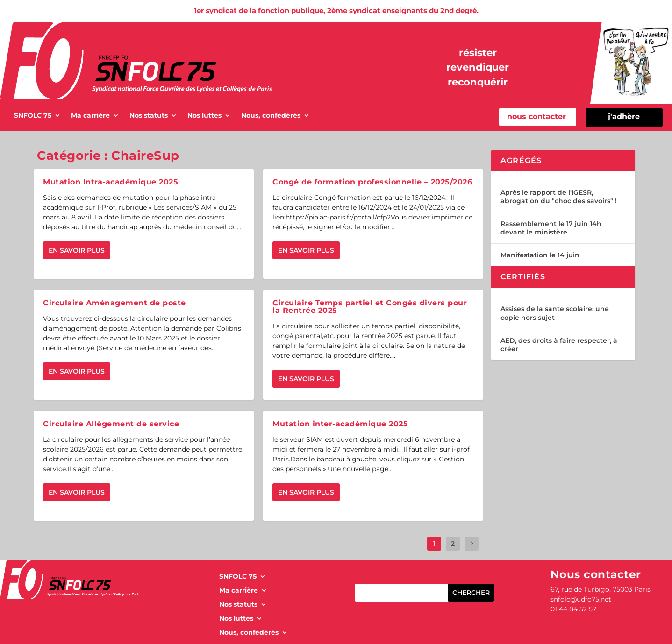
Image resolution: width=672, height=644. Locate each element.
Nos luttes (204, 116)
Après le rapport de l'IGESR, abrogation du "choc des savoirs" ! (559, 197)
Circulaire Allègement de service (111, 424)
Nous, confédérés (271, 116)
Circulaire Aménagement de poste (114, 303)
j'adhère (624, 117)
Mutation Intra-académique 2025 (111, 182)
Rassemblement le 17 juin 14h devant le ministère (551, 228)
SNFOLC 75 (33, 116)
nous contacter (536, 117)
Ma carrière (90, 116)
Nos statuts (149, 116)
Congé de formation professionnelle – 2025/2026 (372, 182)
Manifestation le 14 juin (540, 255)
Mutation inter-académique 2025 (340, 424)
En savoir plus (77, 250)
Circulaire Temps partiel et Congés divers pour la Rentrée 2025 (370, 307)
